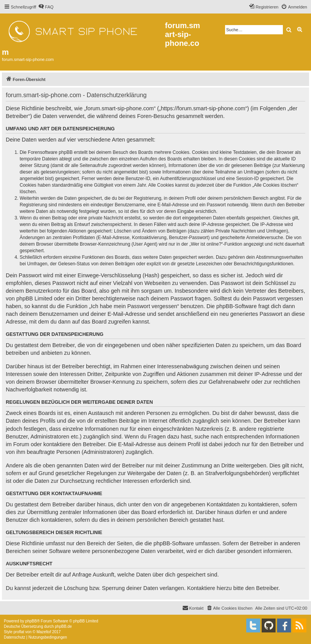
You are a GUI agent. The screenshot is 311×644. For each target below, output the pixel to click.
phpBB (31, 621)
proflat (19, 632)
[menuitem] (46, 7)
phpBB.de (63, 626)
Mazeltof (44, 632)
